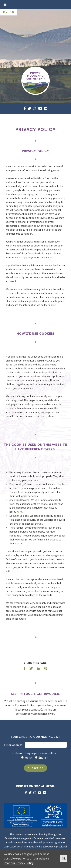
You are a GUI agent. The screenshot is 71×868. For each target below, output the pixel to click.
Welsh (29, 757)
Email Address (13, 745)
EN (12, 12)
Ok (64, 858)
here (19, 512)
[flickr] (46, 108)
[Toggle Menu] (5, 5)
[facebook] (25, 108)
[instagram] (35, 108)
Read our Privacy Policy (19, 863)
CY (5, 12)
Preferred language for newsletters (35, 753)
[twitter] (29, 108)
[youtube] (40, 108)
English (43, 757)
